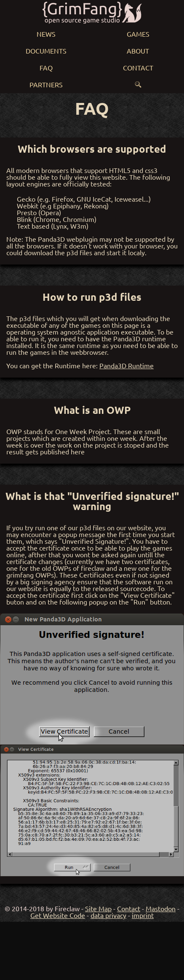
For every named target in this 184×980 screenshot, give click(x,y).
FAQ (46, 67)
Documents (46, 51)
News (46, 34)
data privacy (108, 915)
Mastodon (161, 908)
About (138, 51)
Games (138, 34)
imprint (143, 915)
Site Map (98, 908)
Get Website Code (58, 915)
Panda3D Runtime (127, 365)
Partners (46, 84)
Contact (138, 67)
